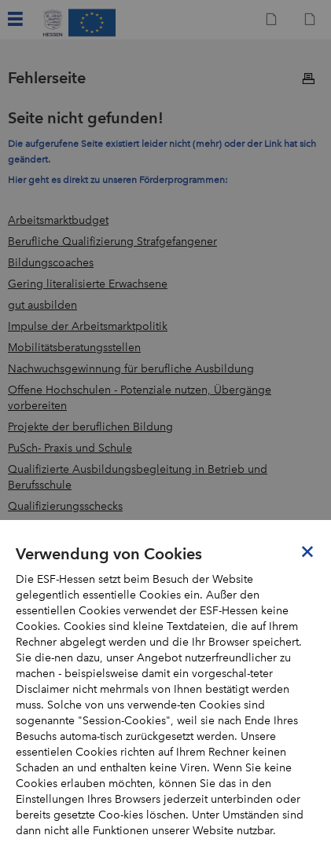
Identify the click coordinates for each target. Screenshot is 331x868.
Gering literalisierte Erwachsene (88, 284)
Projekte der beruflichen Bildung (90, 427)
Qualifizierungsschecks (65, 506)
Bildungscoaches (51, 263)
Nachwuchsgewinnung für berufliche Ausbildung (131, 369)
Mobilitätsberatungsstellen (74, 348)
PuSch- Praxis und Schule (70, 448)
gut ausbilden (42, 305)
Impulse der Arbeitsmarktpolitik (88, 326)
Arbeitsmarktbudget (58, 220)
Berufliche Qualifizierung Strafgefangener (112, 242)
